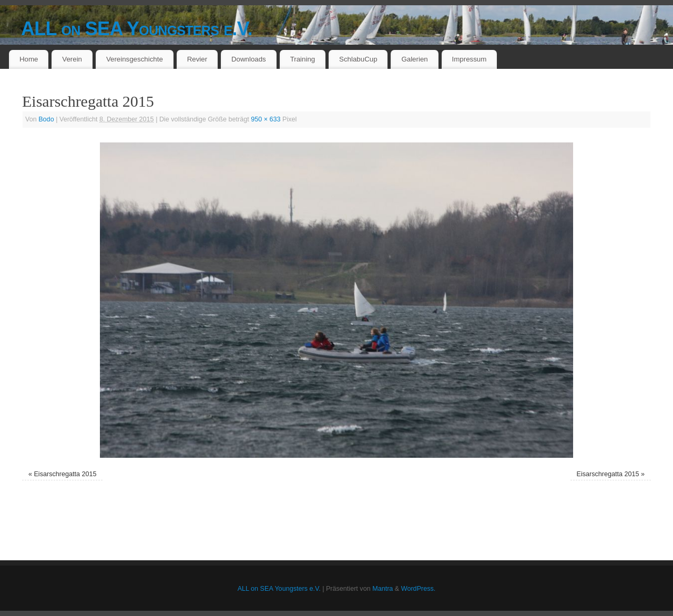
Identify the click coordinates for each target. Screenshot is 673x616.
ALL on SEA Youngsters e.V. (137, 29)
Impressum (470, 59)
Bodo (46, 119)
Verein (72, 59)
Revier (197, 59)
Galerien (414, 59)
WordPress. (419, 589)
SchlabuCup (358, 59)
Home (29, 59)
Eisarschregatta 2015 (65, 474)
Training (303, 59)
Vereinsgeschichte (135, 59)
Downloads (249, 59)
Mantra (383, 589)
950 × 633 (266, 119)
